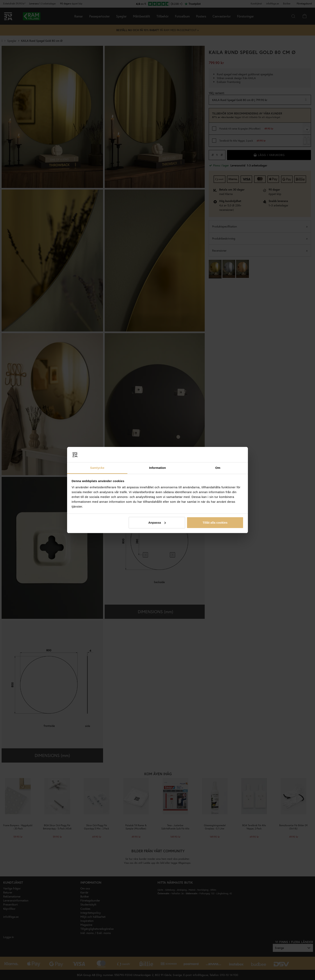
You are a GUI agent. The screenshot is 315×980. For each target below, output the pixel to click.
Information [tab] (157, 468)
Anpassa (157, 523)
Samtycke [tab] (97, 468)
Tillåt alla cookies (215, 523)
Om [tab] (218, 468)
